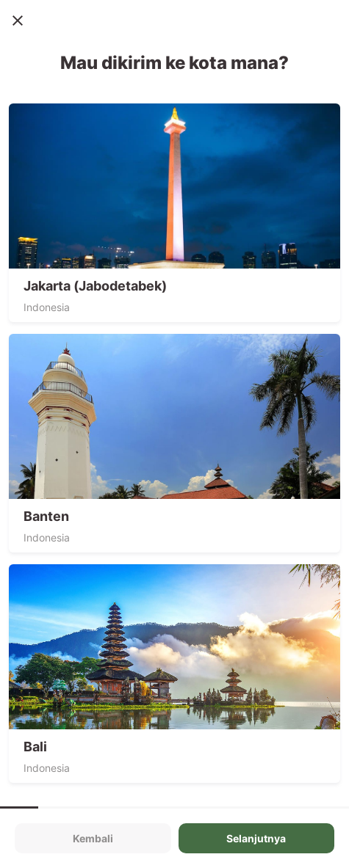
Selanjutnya (256, 838)
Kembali (93, 838)
